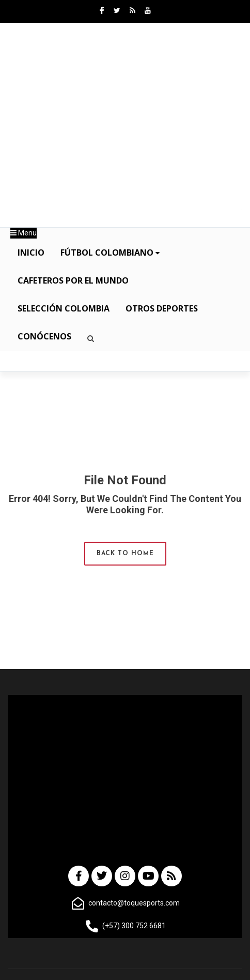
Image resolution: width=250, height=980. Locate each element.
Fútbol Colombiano (110, 253)
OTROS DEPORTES (162, 308)
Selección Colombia (64, 308)
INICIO (31, 253)
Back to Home (125, 554)
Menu (24, 233)
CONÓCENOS (44, 336)
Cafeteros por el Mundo (73, 280)
